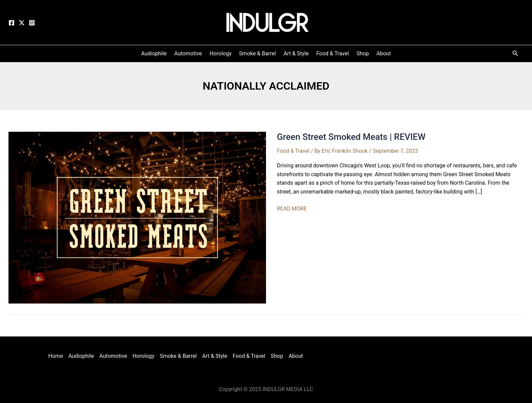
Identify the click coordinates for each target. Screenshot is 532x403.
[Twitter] (22, 23)
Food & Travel (293, 151)
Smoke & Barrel (178, 356)
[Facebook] (12, 23)
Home (55, 356)
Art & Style (215, 356)
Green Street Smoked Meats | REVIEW (351, 137)
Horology (143, 356)
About (296, 356)
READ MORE (292, 209)
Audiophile (81, 356)
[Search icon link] (515, 54)
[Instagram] (32, 23)
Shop (277, 356)
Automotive (113, 356)
